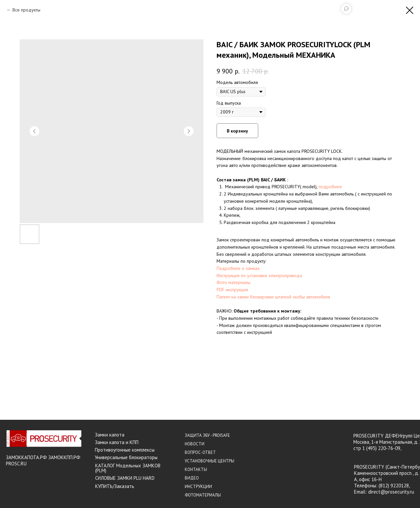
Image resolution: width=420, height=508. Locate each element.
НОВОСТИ (195, 444)
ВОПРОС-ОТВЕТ (200, 452)
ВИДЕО (192, 478)
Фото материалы (233, 282)
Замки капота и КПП (117, 442)
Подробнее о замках (238, 268)
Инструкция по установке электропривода (259, 275)
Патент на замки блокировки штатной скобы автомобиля (273, 297)
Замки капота (110, 435)
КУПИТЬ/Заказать (115, 486)
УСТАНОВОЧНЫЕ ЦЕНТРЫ (210, 461)
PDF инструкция (232, 290)
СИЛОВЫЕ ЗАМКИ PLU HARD (125, 478)
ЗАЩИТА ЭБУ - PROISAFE (207, 435)
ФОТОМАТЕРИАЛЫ (203, 495)
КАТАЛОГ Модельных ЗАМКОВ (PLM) (128, 468)
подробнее (330, 187)
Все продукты (26, 10)
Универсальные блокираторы (126, 457)
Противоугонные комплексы (125, 450)
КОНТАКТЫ (196, 469)
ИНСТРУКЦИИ (198, 487)
